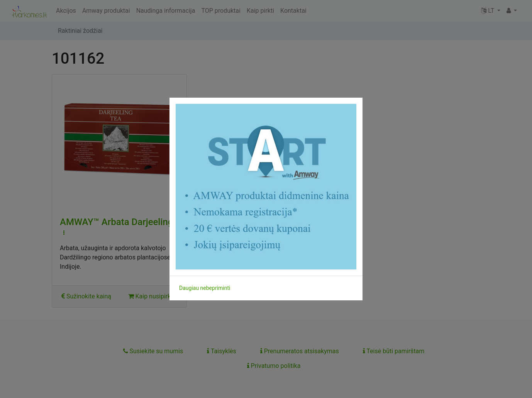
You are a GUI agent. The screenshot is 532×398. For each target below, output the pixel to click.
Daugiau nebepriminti (205, 288)
